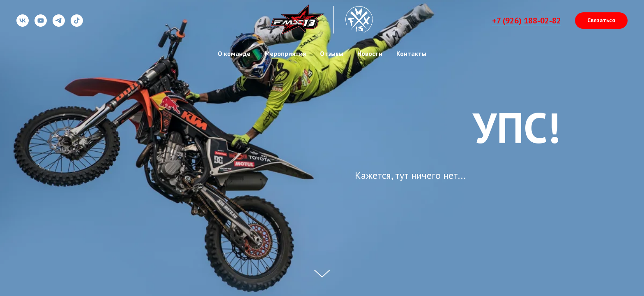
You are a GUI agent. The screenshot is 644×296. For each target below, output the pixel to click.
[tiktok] (77, 24)
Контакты (411, 53)
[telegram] (59, 24)
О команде (234, 53)
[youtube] (41, 24)
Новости (370, 53)
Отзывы (332, 53)
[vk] (23, 24)
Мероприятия (285, 53)
